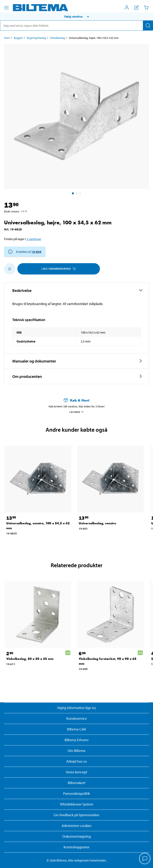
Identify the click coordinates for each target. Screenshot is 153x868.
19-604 (36, 252)
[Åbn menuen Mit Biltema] (127, 7)
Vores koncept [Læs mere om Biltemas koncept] (76, 772)
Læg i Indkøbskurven (59, 269)
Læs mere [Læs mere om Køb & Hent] (77, 412)
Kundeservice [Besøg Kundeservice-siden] (77, 718)
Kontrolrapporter (76, 847)
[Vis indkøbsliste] (136, 7)
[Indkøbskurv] (146, 7)
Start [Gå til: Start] (7, 38)
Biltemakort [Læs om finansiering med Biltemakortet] (77, 783)
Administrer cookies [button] (76, 826)
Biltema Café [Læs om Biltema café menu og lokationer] (76, 729)
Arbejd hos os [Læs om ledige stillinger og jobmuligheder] (76, 761)
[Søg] (148, 25)
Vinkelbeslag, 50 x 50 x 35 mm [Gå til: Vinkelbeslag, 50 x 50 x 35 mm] (30, 659)
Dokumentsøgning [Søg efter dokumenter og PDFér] (77, 836)
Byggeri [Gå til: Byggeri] (18, 38)
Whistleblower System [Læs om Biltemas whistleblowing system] (77, 804)
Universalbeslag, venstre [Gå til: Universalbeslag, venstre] (97, 523)
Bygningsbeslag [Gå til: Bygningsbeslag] (36, 38)
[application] (145, 859)
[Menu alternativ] (6, 8)
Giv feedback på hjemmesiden (76, 815)
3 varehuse (34, 239)
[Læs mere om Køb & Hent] (76, 400)
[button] (76, 16)
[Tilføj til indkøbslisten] (10, 269)
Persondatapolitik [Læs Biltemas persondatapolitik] (76, 793)
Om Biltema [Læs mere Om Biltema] (76, 751)
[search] (76, 25)
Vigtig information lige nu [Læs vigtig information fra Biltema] (76, 708)
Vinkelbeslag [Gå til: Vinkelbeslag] (57, 38)
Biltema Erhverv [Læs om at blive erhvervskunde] (77, 740)
